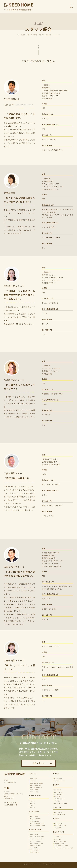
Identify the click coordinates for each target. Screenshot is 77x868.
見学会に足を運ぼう (35, 821)
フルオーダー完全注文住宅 (36, 837)
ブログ (31, 805)
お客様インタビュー (59, 799)
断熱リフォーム (58, 812)
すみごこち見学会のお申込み (37, 825)
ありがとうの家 (33, 835)
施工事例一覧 (57, 790)
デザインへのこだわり (35, 841)
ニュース (32, 803)
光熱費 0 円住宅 (34, 852)
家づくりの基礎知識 (35, 819)
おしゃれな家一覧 (58, 794)
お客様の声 (57, 797)
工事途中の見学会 (34, 792)
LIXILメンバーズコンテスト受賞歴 (63, 848)
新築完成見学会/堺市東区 (36, 783)
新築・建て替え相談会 (35, 788)
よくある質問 (57, 828)
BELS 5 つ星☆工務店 (60, 841)
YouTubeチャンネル (59, 781)
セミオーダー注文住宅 (35, 839)
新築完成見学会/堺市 (35, 785)
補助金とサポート (58, 823)
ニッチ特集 (57, 801)
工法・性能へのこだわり (36, 843)
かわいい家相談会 (34, 790)
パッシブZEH (33, 848)
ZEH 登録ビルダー (59, 844)
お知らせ (32, 808)
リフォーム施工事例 (59, 814)
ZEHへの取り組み (34, 850)
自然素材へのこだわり (35, 846)
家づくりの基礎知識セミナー (37, 823)
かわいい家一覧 (58, 792)
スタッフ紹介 (57, 839)
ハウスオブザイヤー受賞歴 (61, 846)
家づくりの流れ (33, 817)
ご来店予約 (32, 781)
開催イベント (33, 801)
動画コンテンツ (58, 779)
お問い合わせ (38, 763)
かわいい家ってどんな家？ (61, 803)
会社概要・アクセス (59, 837)
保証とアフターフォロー (60, 826)
